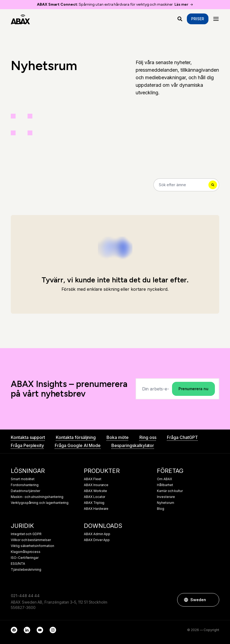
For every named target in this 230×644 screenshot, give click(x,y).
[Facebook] (14, 630)
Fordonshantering (25, 485)
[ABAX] (20, 19)
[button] (212, 600)
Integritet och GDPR (26, 534)
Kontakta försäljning (76, 437)
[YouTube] (40, 630)
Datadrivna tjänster (25, 491)
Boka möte (118, 437)
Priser (198, 19)
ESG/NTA (18, 564)
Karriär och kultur (170, 491)
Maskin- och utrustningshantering (37, 497)
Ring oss (148, 437)
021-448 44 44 (25, 596)
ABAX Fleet (93, 479)
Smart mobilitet (23, 479)
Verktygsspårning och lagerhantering (40, 503)
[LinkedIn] (27, 630)
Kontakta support (28, 437)
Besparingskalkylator (133, 445)
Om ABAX (164, 479)
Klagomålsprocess (26, 552)
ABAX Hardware (96, 509)
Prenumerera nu (193, 389)
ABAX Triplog (94, 503)
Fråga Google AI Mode (78, 445)
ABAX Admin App (97, 534)
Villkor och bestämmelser (31, 540)
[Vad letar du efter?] (180, 19)
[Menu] (216, 19)
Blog (161, 509)
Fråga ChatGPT (182, 437)
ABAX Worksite (95, 491)
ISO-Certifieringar (25, 558)
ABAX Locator (95, 497)
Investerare (166, 497)
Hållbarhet (165, 485)
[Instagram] (53, 630)
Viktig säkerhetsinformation (32, 546)
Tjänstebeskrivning (26, 570)
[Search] (186, 185)
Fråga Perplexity (27, 445)
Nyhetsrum (166, 503)
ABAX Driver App (97, 540)
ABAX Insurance (96, 485)
